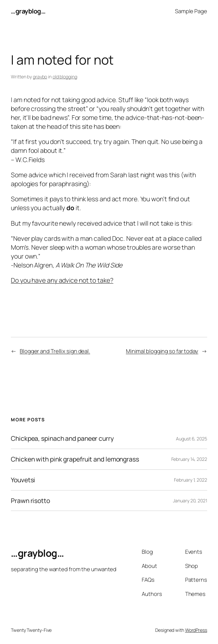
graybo (40, 77)
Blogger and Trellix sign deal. (55, 351)
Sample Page (191, 11)
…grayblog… (28, 11)
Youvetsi (23, 480)
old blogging (65, 77)
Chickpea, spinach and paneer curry (62, 438)
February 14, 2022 (189, 459)
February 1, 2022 (190, 480)
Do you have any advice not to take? (62, 280)
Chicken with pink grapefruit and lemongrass (75, 459)
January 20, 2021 (190, 501)
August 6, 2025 (192, 439)
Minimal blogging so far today (162, 351)
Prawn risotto (30, 501)
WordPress (196, 630)
